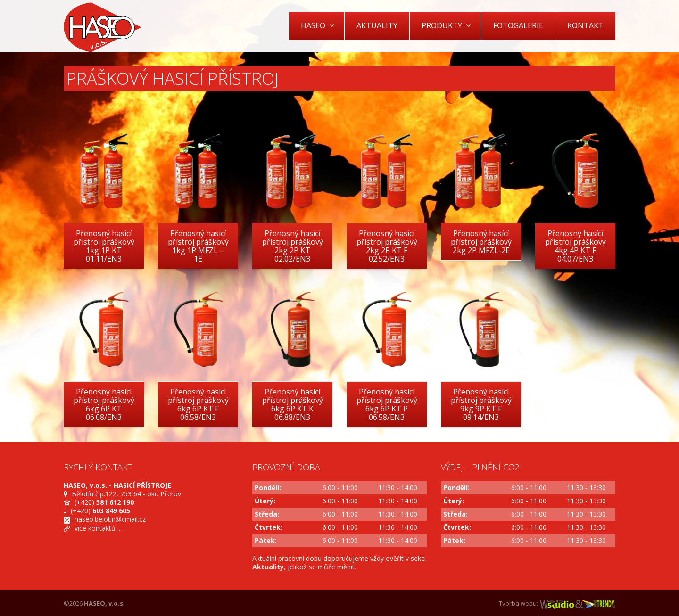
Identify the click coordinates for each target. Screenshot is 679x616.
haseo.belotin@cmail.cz (110, 519)
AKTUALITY (377, 25)
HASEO (318, 25)
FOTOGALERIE (518, 25)
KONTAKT (585, 25)
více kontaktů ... (98, 528)
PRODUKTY (447, 25)
